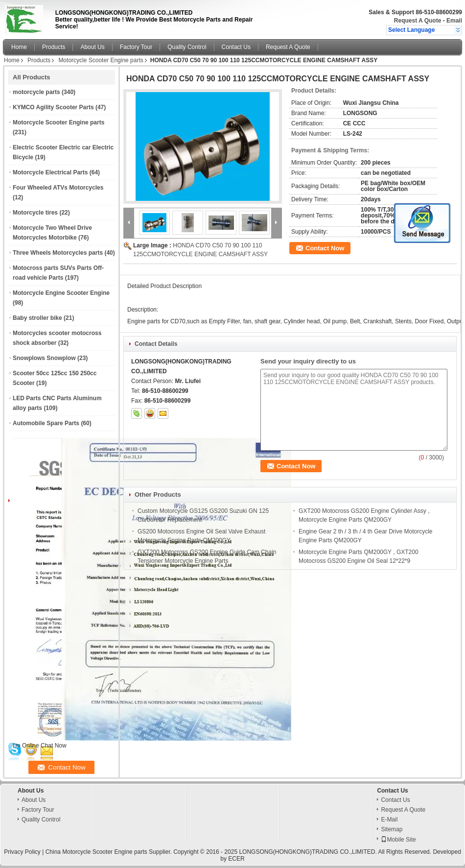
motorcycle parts (36, 92)
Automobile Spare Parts (46, 423)
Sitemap (392, 829)
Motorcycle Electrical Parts (50, 172)
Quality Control (187, 47)
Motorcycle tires (35, 213)
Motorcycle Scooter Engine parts (101, 60)
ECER (236, 859)
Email (454, 21)
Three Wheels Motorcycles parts (58, 253)
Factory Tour (136, 47)
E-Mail (389, 820)
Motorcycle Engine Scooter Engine (61, 293)
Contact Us (236, 47)
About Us (92, 47)
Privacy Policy (22, 852)
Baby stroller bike (37, 318)
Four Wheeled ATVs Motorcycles (58, 188)
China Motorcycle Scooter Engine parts (96, 852)
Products (54, 47)
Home (19, 47)
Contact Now (325, 248)
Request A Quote (418, 21)
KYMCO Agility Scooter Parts (53, 107)
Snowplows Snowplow (44, 358)
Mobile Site (398, 840)
